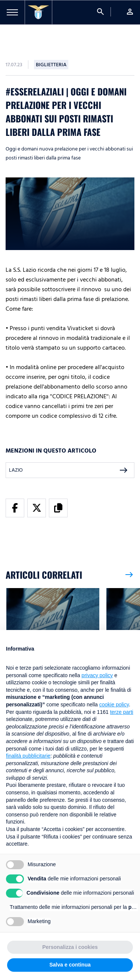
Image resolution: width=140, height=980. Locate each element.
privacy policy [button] (97, 675)
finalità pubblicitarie (28, 756)
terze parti (122, 712)
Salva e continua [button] (70, 965)
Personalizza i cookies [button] (70, 947)
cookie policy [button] (114, 704)
